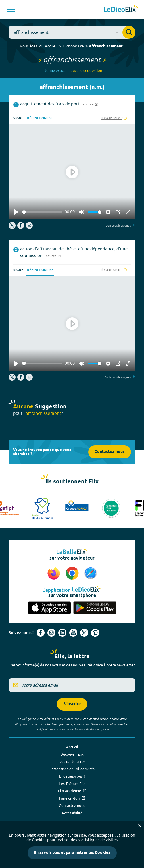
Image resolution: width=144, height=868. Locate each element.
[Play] (16, 212)
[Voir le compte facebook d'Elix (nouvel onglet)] (41, 633)
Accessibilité (72, 813)
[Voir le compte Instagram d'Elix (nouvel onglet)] (51, 633)
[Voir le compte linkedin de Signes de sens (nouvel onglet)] (62, 633)
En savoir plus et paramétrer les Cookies (72, 853)
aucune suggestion (86, 71)
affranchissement (106, 46)
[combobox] (72, 32)
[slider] (42, 212)
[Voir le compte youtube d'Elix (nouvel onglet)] (73, 633)
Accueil (51, 46)
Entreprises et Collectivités (72, 769)
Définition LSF (40, 118)
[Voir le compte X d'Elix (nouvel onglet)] (84, 633)
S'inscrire (72, 704)
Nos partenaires (72, 761)
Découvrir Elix (72, 754)
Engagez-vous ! (72, 776)
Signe (18, 118)
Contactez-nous (110, 452)
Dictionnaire (73, 46)
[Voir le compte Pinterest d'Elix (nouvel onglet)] (95, 633)
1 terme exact (53, 71)
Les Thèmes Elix (72, 784)
